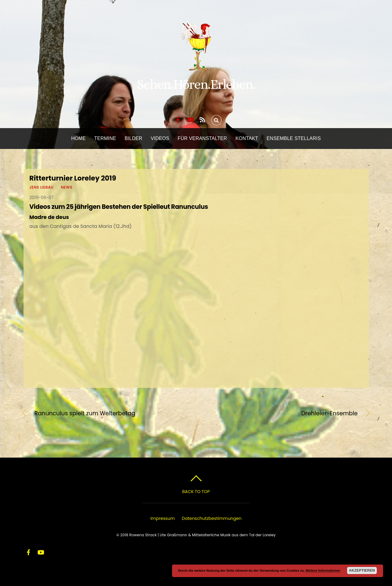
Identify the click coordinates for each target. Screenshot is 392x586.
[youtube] (190, 119)
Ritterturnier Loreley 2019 (73, 178)
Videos (160, 138)
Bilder (133, 138)
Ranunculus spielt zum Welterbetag (85, 414)
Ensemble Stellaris (294, 138)
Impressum (163, 518)
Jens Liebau (42, 187)
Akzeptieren (362, 571)
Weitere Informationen (323, 571)
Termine (105, 138)
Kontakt (247, 138)
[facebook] (178, 119)
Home (78, 138)
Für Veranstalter (202, 138)
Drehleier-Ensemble (282, 414)
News (67, 187)
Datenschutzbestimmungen (212, 518)
